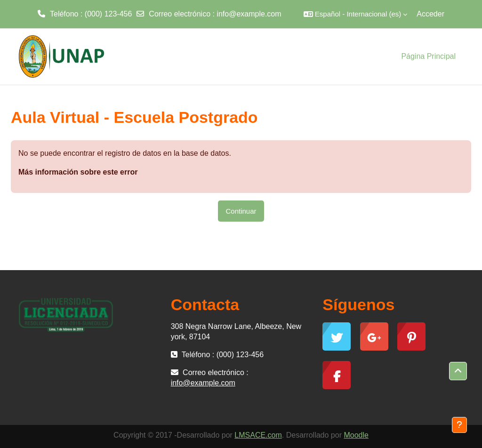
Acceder (430, 14)
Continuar (241, 211)
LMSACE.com (258, 435)
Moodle (356, 435)
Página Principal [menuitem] (428, 56)
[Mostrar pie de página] (459, 425)
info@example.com (249, 14)
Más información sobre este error (78, 172)
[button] (355, 14)
